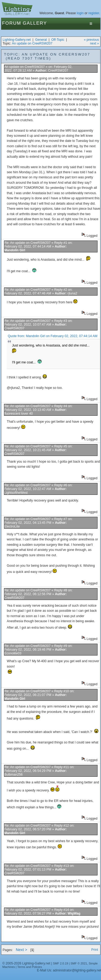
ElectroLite (12, 526)
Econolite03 (13, 653)
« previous (91, 40)
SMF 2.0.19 (61, 963)
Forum (12, 23)
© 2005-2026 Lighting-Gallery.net (26, 963)
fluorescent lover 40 (19, 414)
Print (95, 950)
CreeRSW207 (58, 71)
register (94, 13)
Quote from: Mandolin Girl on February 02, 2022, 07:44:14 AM (53, 336)
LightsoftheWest (16, 493)
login (80, 13)
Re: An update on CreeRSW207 (27, 243)
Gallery (35, 23)
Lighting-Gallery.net (17, 40)
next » (94, 43)
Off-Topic (58, 40)
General (41, 40)
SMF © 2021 (79, 963)
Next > (22, 950)
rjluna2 (72, 293)
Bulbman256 (13, 775)
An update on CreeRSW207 (32, 43)
